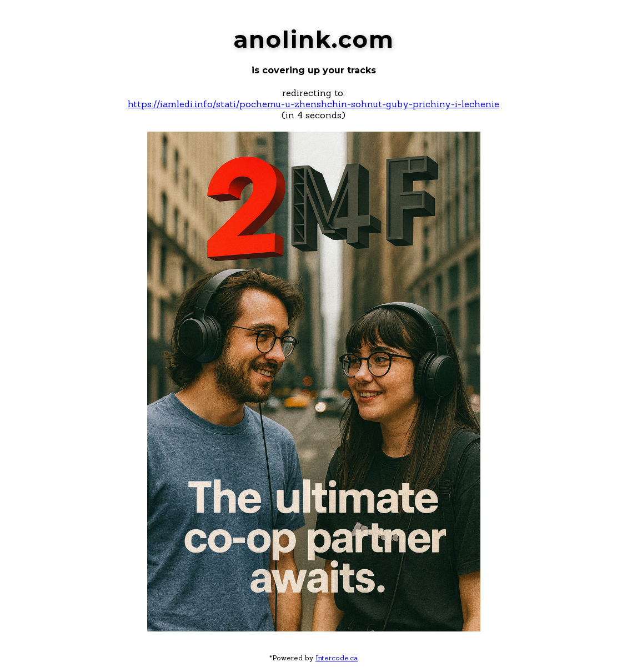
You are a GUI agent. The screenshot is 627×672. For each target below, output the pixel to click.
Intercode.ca (337, 658)
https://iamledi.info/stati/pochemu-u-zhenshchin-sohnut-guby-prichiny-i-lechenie (313, 104)
